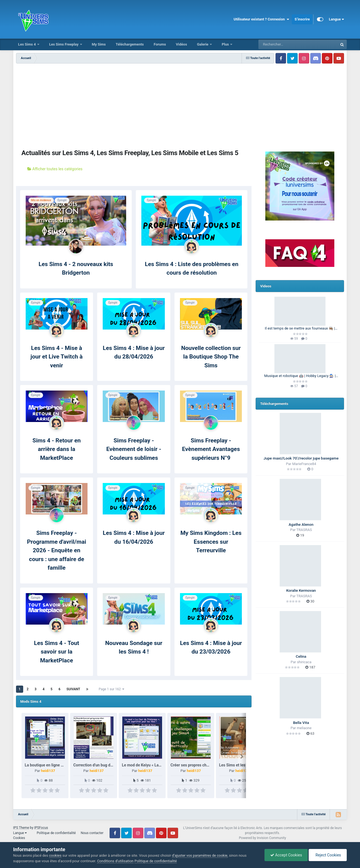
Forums (160, 44)
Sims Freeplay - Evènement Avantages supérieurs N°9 (211, 449)
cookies (55, 855)
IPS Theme (21, 828)
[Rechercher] (283, 44)
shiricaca (304, 662)
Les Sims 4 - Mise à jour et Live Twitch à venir (56, 357)
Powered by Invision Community (262, 838)
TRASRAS (304, 530)
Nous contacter (92, 833)
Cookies (19, 838)
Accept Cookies (286, 855)
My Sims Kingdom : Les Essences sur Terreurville (211, 542)
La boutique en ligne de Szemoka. (54, 765)
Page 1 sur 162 (111, 689)
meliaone (304, 728)
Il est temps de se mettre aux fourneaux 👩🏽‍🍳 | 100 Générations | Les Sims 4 (300, 329)
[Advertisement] (134, 105)
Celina (301, 656)
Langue (336, 19)
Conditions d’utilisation (115, 861)
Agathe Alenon (301, 524)
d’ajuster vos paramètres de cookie (200, 855)
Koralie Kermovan (301, 590)
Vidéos (181, 44)
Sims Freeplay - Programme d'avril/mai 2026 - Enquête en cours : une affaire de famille (57, 550)
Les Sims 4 (27, 44)
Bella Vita (301, 723)
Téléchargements (130, 44)
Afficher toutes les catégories (55, 169)
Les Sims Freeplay (64, 44)
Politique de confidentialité (56, 833)
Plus (226, 44)
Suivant (73, 689)
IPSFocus (41, 828)
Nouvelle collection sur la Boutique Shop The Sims (211, 357)
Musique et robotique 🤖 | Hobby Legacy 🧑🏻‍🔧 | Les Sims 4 (300, 376)
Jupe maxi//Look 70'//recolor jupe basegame (301, 458)
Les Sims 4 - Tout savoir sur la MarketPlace (57, 652)
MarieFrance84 (304, 464)
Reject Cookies (328, 855)
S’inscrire (302, 19)
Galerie (203, 44)
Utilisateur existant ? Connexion (261, 19)
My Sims (99, 44)
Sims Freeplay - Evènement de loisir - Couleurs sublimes (134, 449)
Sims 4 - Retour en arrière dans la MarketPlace (57, 449)
